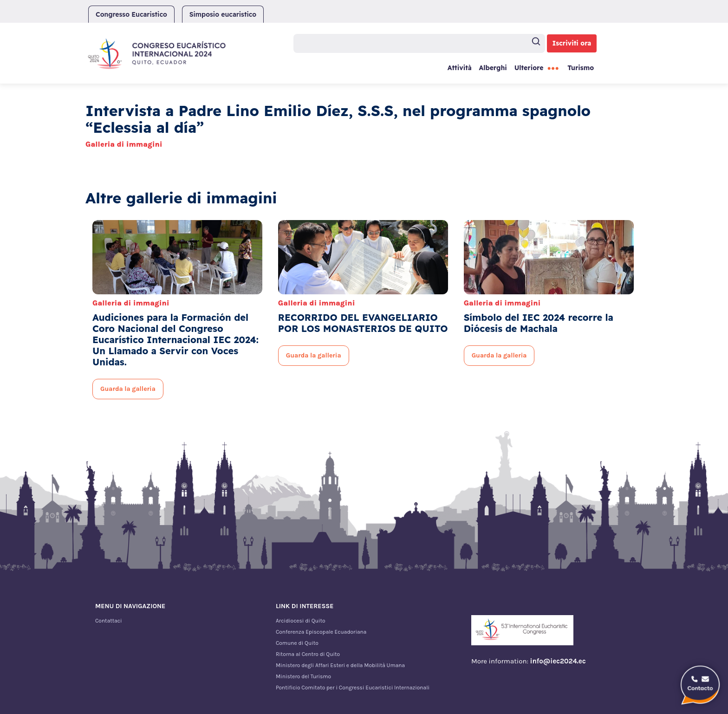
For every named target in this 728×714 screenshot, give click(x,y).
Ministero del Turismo (303, 676)
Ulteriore (529, 68)
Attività (460, 68)
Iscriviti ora (572, 43)
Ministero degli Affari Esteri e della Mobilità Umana (340, 665)
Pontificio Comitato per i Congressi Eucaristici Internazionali (353, 688)
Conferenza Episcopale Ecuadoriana (321, 632)
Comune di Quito (297, 643)
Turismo (581, 68)
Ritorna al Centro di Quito (308, 654)
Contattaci (109, 621)
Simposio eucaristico (223, 14)
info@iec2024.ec (558, 661)
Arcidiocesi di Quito (301, 621)
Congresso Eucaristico (131, 14)
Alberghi (493, 68)
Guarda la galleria (128, 389)
